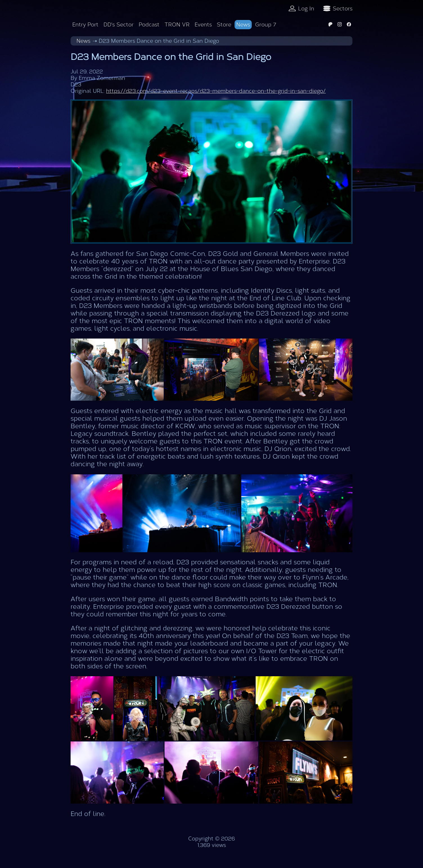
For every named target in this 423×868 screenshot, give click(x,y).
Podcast (149, 25)
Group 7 (266, 25)
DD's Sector (119, 25)
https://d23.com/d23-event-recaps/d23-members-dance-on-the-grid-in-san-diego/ (216, 91)
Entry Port (85, 25)
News (243, 25)
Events (203, 25)
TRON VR (177, 25)
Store (224, 25)
